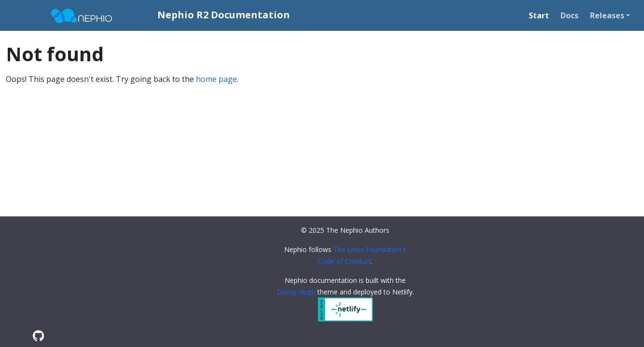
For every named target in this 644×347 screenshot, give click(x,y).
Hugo (307, 292)
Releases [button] (607, 15)
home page (216, 79)
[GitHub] (38, 336)
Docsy (287, 292)
